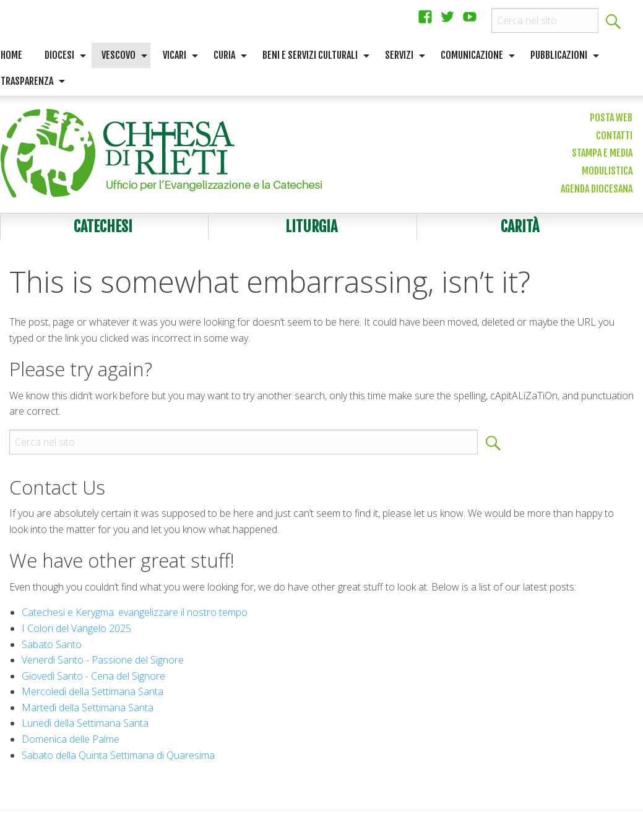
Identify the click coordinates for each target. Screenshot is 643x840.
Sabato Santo (52, 644)
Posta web (611, 118)
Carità (520, 227)
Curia (224, 55)
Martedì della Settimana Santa (88, 708)
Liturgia (311, 227)
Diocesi (59, 55)
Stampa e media (602, 153)
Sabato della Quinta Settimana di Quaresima (118, 755)
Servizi (399, 55)
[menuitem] (62, 56)
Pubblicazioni (559, 55)
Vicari (175, 55)
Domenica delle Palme (71, 739)
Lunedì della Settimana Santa (85, 723)
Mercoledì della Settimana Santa (93, 691)
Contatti (614, 136)
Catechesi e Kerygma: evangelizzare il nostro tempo (135, 612)
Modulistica (607, 171)
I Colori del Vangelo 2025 (76, 628)
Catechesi (103, 227)
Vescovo (119, 55)
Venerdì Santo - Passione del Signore (103, 660)
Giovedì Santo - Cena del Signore (93, 676)
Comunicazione (472, 55)
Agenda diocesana (597, 189)
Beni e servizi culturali (310, 55)
